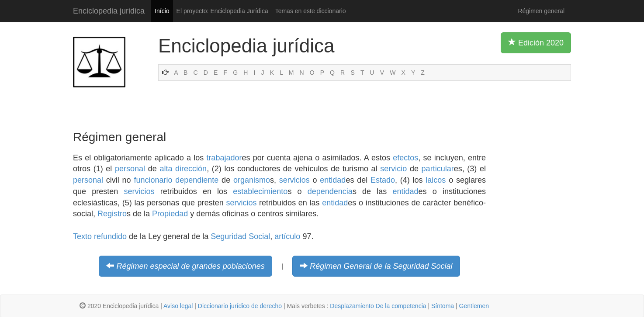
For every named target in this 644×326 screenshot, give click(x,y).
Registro (112, 214)
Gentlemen (474, 306)
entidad (333, 180)
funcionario (153, 180)
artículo (287, 236)
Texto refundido (100, 236)
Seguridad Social (240, 236)
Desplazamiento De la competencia (378, 306)
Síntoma (443, 306)
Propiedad (170, 214)
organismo (252, 180)
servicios (294, 180)
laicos (436, 180)
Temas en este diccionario (311, 11)
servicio (393, 169)
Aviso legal (178, 306)
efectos (405, 158)
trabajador (224, 158)
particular (438, 169)
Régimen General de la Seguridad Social (381, 266)
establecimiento (260, 191)
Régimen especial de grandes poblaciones (191, 266)
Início (162, 11)
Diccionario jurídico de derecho (240, 306)
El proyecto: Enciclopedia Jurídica (222, 11)
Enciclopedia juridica (109, 11)
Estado (383, 180)
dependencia (330, 191)
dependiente (197, 180)
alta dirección (183, 169)
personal (130, 169)
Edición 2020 (536, 42)
